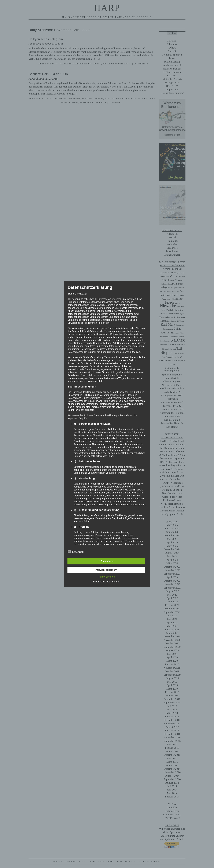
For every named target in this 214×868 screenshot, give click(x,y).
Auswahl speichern (106, 570)
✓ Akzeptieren (106, 561)
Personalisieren (107, 577)
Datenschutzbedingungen (107, 582)
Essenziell (76, 552)
